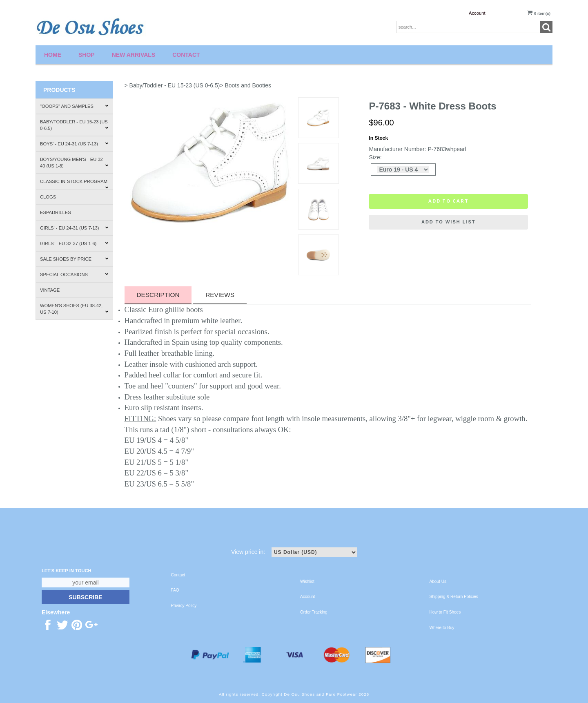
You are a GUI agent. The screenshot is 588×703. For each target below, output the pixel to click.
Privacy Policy (184, 606)
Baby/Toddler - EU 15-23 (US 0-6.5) (74, 125)
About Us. (439, 581)
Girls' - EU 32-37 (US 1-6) (74, 243)
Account (477, 13)
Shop (87, 55)
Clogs (48, 197)
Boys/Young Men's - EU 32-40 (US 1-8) (74, 163)
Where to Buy (442, 628)
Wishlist (307, 581)
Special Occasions (74, 275)
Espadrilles (56, 212)
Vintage (50, 290)
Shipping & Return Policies (454, 597)
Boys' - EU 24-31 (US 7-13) (74, 144)
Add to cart (449, 201)
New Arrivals (134, 55)
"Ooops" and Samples (74, 106)
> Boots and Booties (245, 85)
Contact (186, 55)
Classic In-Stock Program (74, 184)
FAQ (175, 590)
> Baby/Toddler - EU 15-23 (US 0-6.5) (172, 85)
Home (53, 55)
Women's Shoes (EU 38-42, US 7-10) (74, 309)
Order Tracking (314, 612)
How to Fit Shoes (445, 612)
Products (59, 90)
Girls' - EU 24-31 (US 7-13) (74, 228)
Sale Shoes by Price (74, 259)
